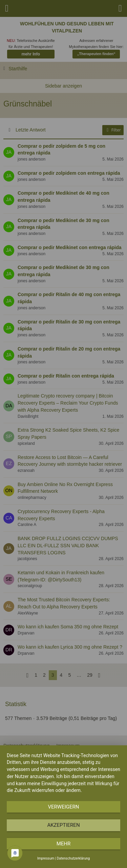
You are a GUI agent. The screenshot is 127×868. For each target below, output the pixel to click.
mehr (64, 844)
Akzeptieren (63, 825)
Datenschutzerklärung (73, 858)
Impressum (46, 858)
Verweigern (64, 807)
